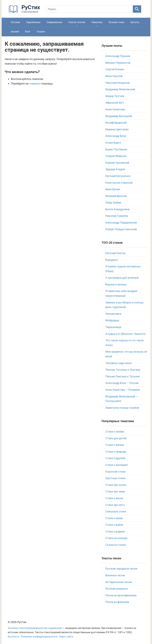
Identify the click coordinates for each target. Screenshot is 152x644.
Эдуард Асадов (115, 169)
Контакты (13, 637)
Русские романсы (117, 589)
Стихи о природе (116, 452)
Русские (15, 22)
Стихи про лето (115, 505)
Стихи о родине (115, 531)
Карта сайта (66, 637)
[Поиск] (89, 9)
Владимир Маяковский (120, 89)
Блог (28, 32)
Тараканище (113, 327)
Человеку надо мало (119, 363)
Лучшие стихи (116, 22)
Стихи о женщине (117, 465)
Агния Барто (113, 143)
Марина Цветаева (117, 129)
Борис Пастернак (116, 149)
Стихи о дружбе (115, 458)
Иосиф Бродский (116, 123)
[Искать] (137, 9)
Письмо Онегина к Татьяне (123, 376)
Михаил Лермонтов (118, 63)
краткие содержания (50, 628)
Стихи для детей (116, 438)
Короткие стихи (115, 472)
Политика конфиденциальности (39, 637)
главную (35, 83)
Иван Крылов (114, 76)
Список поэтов (77, 22)
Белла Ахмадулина (117, 209)
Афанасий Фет (115, 103)
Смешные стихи (116, 511)
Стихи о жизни (115, 445)
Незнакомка (113, 314)
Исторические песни (119, 582)
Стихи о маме (114, 518)
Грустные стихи (115, 478)
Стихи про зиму (115, 491)
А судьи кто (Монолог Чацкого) (125, 334)
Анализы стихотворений (22, 628)
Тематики (97, 22)
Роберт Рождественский (121, 229)
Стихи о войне (114, 525)
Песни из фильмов (117, 602)
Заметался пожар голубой (122, 408)
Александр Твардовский (121, 223)
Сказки (41, 32)
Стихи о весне (114, 498)
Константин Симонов (119, 183)
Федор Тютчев (115, 96)
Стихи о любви (115, 432)
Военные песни (115, 575)
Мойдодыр (112, 320)
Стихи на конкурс (116, 538)
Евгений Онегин (115, 253)
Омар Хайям (113, 203)
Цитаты (135, 22)
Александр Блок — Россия (122, 383)
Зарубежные (33, 22)
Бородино (112, 260)
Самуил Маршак (116, 156)
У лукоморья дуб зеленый (122, 278)
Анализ (15, 32)
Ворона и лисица (116, 284)
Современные (54, 22)
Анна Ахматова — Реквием (122, 390)
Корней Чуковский (117, 163)
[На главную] (25, 12)
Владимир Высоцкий (119, 116)
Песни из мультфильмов (121, 595)
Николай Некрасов (117, 83)
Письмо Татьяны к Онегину (123, 370)
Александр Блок (116, 136)
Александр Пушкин (118, 56)
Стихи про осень (116, 485)
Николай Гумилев (117, 216)
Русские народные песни (121, 569)
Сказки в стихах (116, 545)
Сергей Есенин (115, 69)
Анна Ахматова (115, 109)
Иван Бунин (113, 189)
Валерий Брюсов (116, 196)
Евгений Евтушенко (118, 176)
